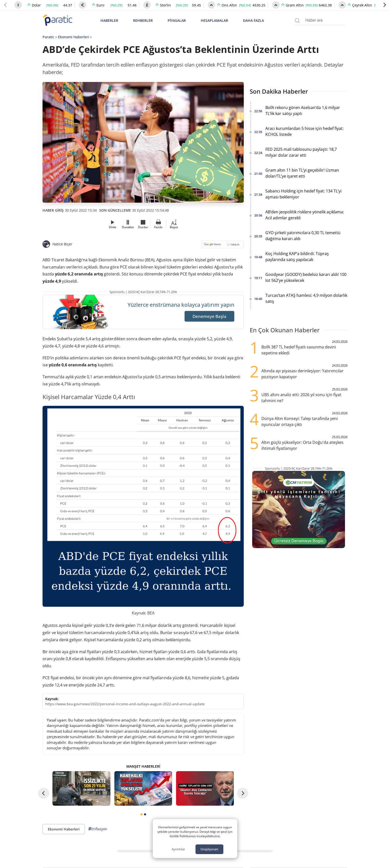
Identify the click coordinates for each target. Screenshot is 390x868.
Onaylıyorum (209, 849)
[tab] (142, 814)
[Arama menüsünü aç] (297, 20)
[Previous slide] (5, 5)
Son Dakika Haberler (279, 91)
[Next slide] (385, 5)
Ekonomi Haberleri (73, 37)
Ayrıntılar (178, 849)
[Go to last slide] (44, 793)
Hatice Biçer (62, 244)
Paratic (48, 37)
